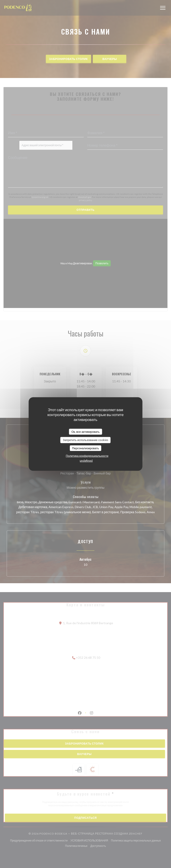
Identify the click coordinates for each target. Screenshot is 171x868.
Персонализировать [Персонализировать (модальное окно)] (85, 448)
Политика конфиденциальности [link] (87, 456)
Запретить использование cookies (85, 440)
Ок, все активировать (86, 431)
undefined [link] (86, 461)
